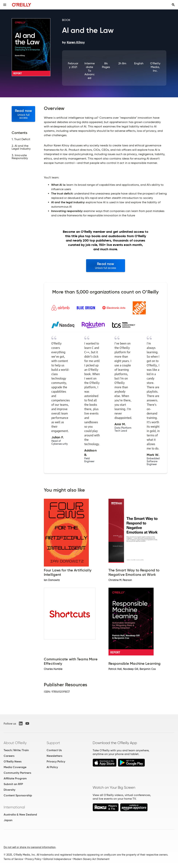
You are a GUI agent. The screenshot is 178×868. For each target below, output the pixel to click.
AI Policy (52, 767)
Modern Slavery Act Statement (91, 859)
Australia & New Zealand (20, 815)
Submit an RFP (13, 784)
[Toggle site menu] (5, 5)
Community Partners (17, 773)
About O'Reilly (15, 743)
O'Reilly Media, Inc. (155, 67)
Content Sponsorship (18, 795)
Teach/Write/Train (16, 750)
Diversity (9, 790)
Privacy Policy (56, 761)
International (14, 807)
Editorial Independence (57, 859)
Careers (9, 756)
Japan (8, 820)
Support (53, 743)
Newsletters (54, 756)
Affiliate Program (15, 778)
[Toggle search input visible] (173, 5)
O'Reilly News (13, 761)
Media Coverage (15, 767)
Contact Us (54, 750)
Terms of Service (13, 859)
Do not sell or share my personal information (30, 847)
